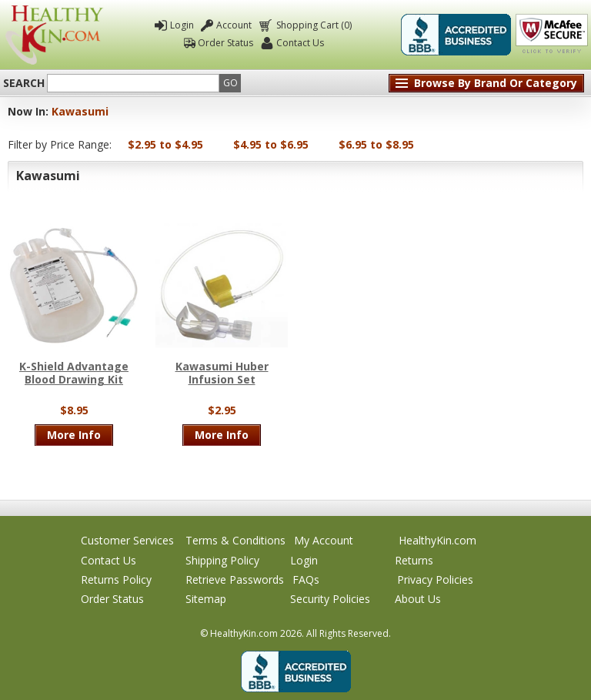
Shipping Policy (222, 560)
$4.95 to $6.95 (271, 144)
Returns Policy (116, 579)
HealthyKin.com (437, 540)
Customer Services (127, 540)
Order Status (225, 43)
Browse (496, 83)
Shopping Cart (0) (313, 25)
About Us (418, 599)
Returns (414, 560)
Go (230, 83)
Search (24, 83)
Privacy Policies (435, 579)
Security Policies (330, 599)
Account (234, 25)
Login (182, 25)
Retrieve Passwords (235, 579)
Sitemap (206, 599)
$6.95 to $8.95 (376, 144)
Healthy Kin (54, 35)
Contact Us (300, 43)
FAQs (306, 579)
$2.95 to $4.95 (165, 144)
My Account (324, 540)
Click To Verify (552, 35)
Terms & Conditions (235, 540)
